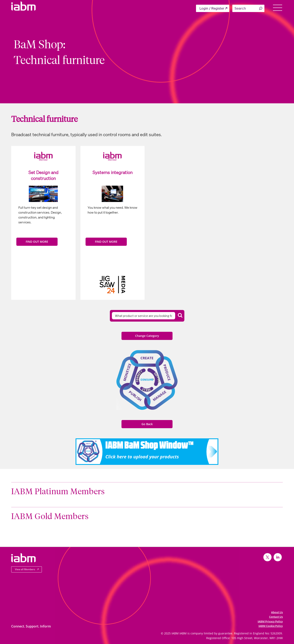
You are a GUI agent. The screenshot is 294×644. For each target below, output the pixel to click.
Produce (167, 373)
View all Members (25, 569)
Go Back (147, 424)
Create (147, 358)
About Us (277, 612)
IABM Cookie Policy (271, 626)
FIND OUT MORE (37, 242)
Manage (160, 396)
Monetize (127, 372)
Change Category (147, 336)
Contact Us (276, 617)
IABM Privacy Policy (270, 621)
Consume (147, 379)
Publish (135, 396)
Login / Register (212, 8)
